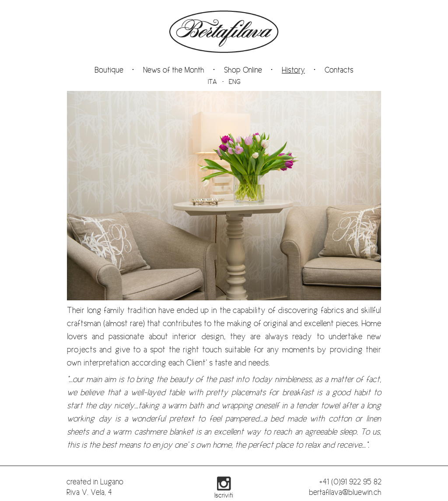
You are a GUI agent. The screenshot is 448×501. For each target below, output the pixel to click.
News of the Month (174, 70)
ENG (235, 82)
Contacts (339, 70)
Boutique (109, 70)
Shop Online (243, 70)
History (293, 70)
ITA (212, 82)
